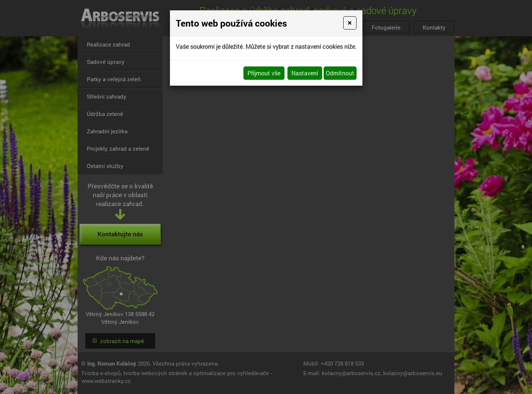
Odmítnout (340, 73)
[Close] (350, 23)
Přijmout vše (264, 73)
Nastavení (305, 73)
